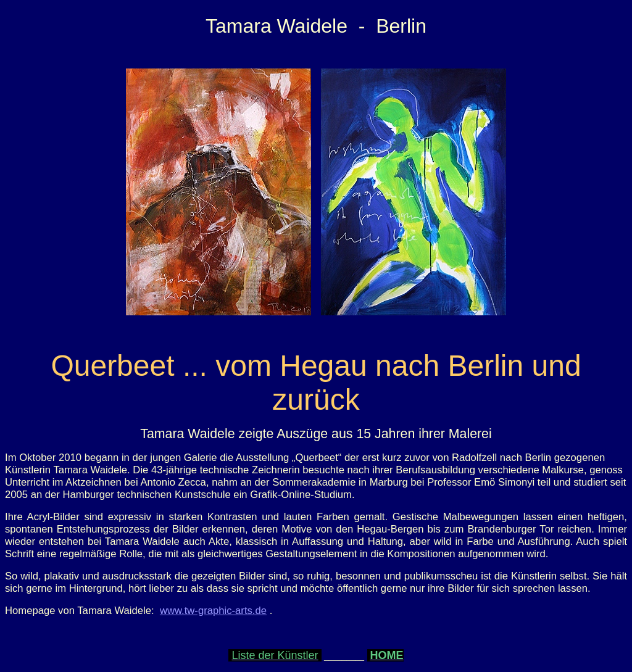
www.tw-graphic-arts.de (213, 611)
